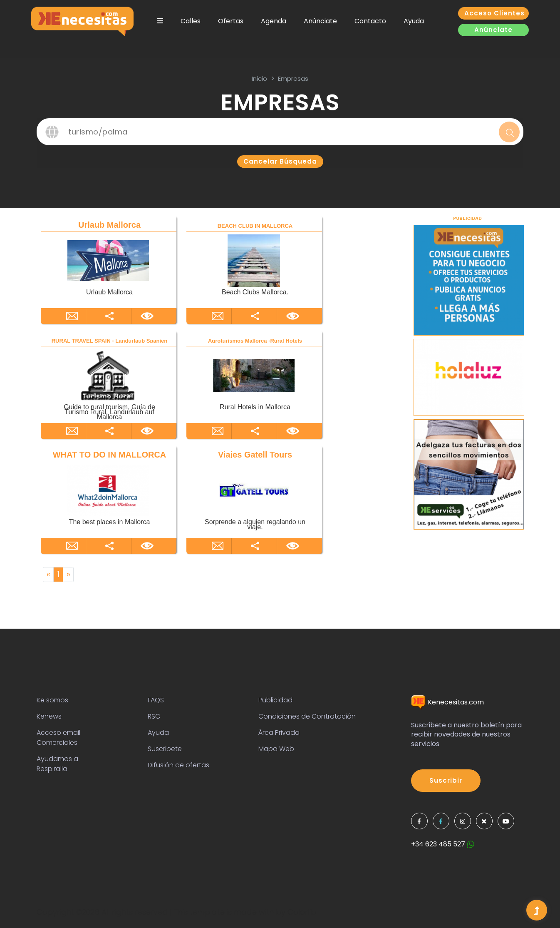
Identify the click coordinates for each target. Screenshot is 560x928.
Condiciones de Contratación (307, 716)
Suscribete (165, 749)
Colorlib (302, 912)
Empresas (293, 78)
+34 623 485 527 (443, 844)
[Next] (68, 575)
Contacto (370, 21)
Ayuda (414, 21)
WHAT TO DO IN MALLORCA (110, 455)
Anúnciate (320, 21)
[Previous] (48, 575)
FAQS (156, 700)
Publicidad (275, 700)
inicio (259, 78)
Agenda (274, 21)
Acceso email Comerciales (58, 738)
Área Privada (279, 733)
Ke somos (52, 700)
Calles (191, 21)
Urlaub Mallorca (109, 225)
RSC (154, 716)
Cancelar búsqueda (280, 161)
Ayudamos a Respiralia (57, 764)
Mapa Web (276, 749)
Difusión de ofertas (178, 765)
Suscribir (446, 780)
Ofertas (231, 21)
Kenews (49, 716)
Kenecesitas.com (447, 702)
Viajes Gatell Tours (255, 455)
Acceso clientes (494, 13)
